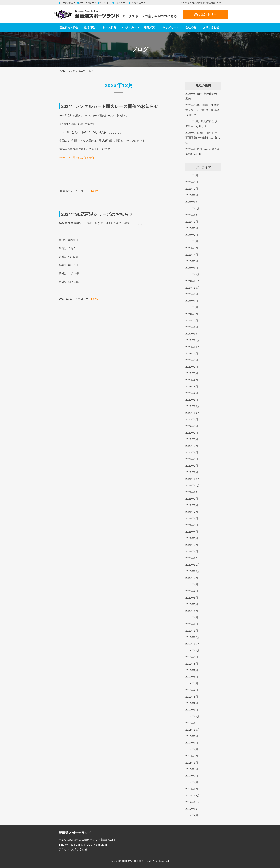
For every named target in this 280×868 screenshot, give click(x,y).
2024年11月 (192, 281)
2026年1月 (192, 195)
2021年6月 (192, 518)
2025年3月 (192, 261)
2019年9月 (192, 657)
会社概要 (211, 3)
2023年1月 (192, 400)
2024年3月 (192, 314)
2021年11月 (192, 485)
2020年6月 (192, 598)
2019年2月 (192, 703)
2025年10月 (192, 215)
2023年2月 (192, 393)
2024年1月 (192, 327)
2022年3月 (192, 459)
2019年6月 (192, 677)
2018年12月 (192, 716)
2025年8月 (192, 228)
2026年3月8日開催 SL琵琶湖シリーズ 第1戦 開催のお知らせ (202, 110)
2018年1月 (192, 789)
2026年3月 (192, 182)
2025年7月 (192, 235)
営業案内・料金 (69, 27)
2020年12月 (192, 558)
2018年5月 (192, 763)
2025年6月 (192, 241)
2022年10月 (192, 413)
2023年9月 (192, 353)
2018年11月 (192, 723)
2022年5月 (192, 446)
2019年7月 (192, 670)
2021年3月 (192, 538)
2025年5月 (192, 248)
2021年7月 (192, 512)
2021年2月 (192, 545)
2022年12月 (192, 406)
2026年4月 (192, 175)
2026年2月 (192, 189)
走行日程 (89, 27)
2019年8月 (192, 664)
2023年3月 (192, 386)
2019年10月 (192, 650)
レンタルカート (130, 27)
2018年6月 (192, 756)
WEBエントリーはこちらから (77, 157)
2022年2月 (192, 466)
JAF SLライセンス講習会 (193, 3)
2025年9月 (192, 222)
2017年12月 (192, 796)
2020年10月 (192, 571)
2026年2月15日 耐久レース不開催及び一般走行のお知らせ (203, 138)
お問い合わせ (211, 27)
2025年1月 (192, 268)
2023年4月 (192, 380)
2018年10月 (192, 730)
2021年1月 (192, 551)
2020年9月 (192, 578)
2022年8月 (192, 426)
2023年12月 (192, 334)
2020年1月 (192, 631)
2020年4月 (192, 611)
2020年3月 (192, 617)
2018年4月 (192, 769)
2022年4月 (192, 452)
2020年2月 (192, 624)
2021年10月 (192, 492)
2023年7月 (192, 367)
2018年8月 (192, 743)
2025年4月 (192, 255)
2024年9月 (192, 294)
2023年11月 (192, 340)
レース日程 (110, 27)
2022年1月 (192, 472)
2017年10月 (192, 809)
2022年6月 (192, 439)
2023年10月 (192, 347)
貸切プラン (150, 27)
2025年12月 (192, 202)
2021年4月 (192, 532)
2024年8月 (192, 301)
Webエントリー (205, 14)
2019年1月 (192, 710)
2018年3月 (192, 776)
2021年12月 (192, 479)
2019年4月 (192, 690)
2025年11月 (192, 208)
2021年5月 (192, 525)
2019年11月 (192, 644)
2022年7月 (192, 433)
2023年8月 (192, 360)
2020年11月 (192, 565)
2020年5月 (192, 604)
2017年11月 (192, 802)
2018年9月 (192, 736)
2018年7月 (192, 749)
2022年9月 (192, 419)
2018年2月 (192, 782)
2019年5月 (192, 683)
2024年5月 (192, 307)
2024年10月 (192, 288)
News (95, 191)
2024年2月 (192, 321)
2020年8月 (192, 584)
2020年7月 (192, 591)
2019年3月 (192, 697)
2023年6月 (192, 373)
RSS (219, 3)
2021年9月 (192, 499)
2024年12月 (192, 274)
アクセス (64, 849)
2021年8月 (192, 505)
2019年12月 (192, 637)
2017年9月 (192, 815)
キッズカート (171, 27)
